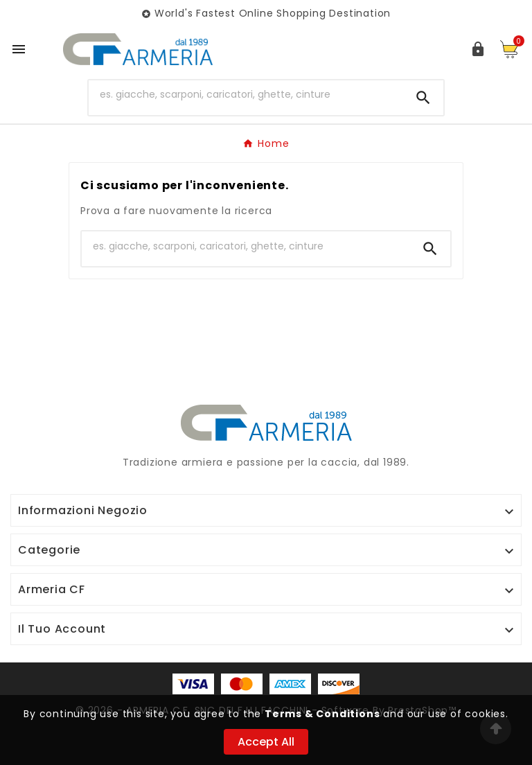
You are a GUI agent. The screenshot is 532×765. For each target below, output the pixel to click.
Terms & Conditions (322, 714)
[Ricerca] (246, 95)
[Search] (423, 98)
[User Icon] (478, 49)
